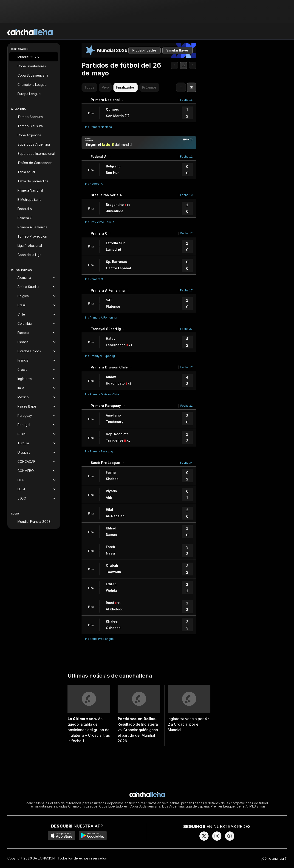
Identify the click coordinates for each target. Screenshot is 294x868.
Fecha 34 (186, 463)
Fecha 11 (186, 157)
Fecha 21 (187, 406)
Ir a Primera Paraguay (99, 451)
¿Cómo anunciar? (274, 858)
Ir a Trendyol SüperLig (100, 356)
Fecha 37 (186, 329)
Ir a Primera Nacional (99, 127)
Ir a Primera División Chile (102, 394)
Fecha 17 (186, 290)
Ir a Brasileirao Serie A (100, 222)
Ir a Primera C (94, 279)
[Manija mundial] (139, 143)
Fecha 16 (186, 100)
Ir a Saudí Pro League (99, 639)
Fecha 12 (187, 233)
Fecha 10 (186, 195)
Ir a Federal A (94, 184)
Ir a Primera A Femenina (101, 318)
